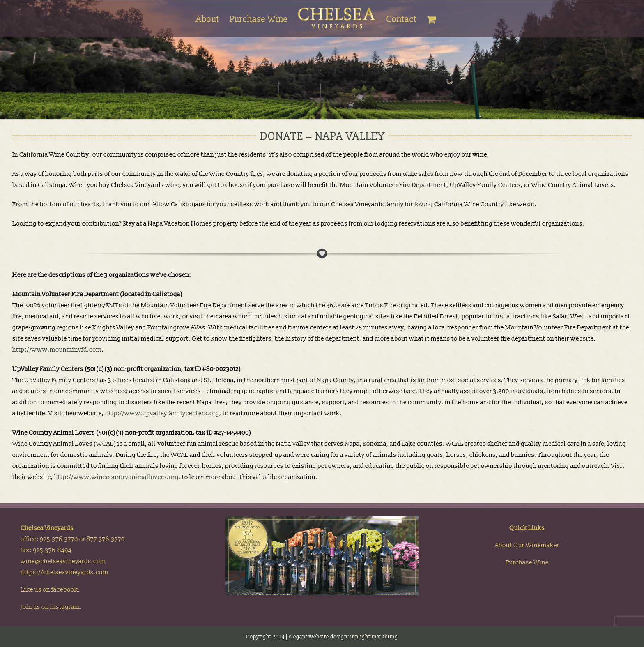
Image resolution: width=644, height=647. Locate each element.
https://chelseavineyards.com (64, 573)
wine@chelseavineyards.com (63, 562)
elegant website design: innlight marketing (343, 637)
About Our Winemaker (527, 546)
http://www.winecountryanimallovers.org (116, 477)
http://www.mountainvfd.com (57, 350)
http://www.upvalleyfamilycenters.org (162, 413)
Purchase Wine (527, 563)
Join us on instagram (50, 607)
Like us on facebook (49, 590)
